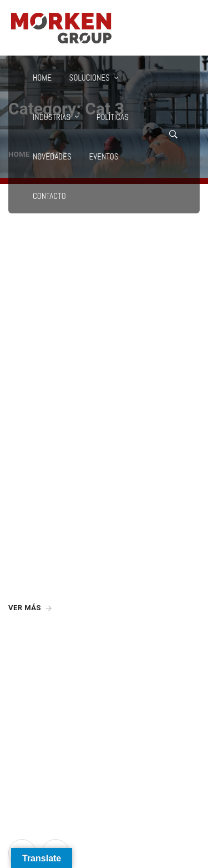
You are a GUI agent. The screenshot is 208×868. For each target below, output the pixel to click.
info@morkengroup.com (53, 668)
